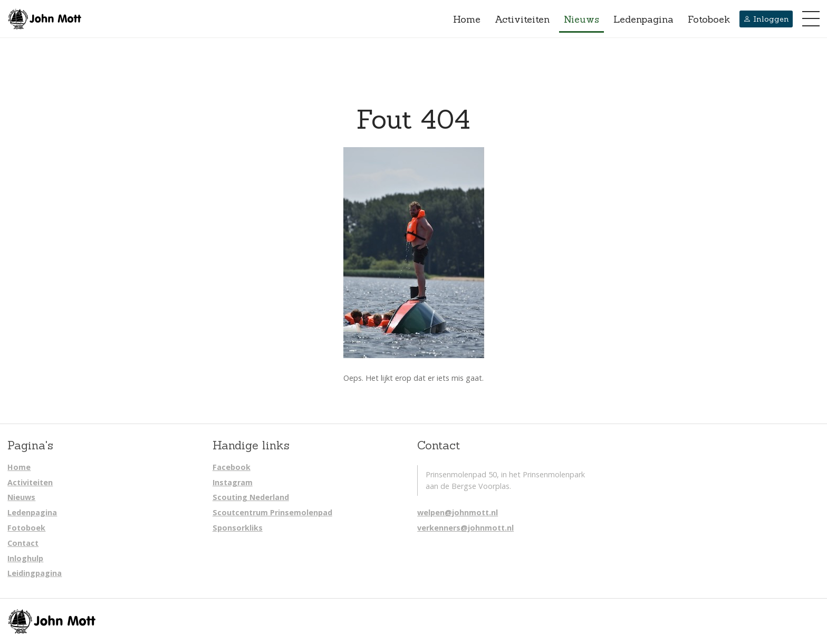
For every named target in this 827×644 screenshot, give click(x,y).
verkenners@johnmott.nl (465, 528)
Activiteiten (522, 19)
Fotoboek (709, 19)
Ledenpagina (643, 19)
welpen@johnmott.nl (458, 512)
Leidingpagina (35, 573)
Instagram (233, 482)
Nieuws (581, 19)
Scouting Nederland (251, 497)
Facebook (232, 467)
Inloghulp (25, 558)
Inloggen (766, 19)
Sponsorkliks (238, 528)
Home (467, 19)
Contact (23, 543)
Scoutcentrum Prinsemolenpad (272, 512)
